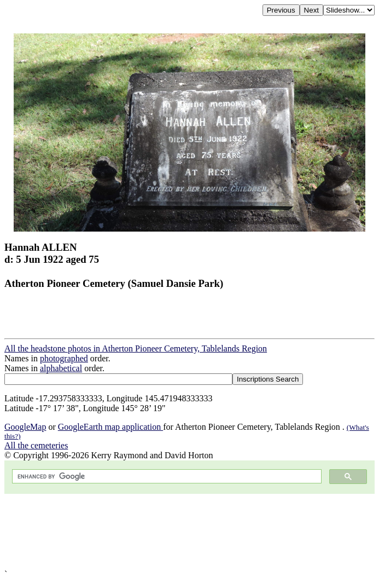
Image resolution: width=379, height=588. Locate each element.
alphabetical (61, 368)
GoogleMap (25, 427)
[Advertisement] (189, 532)
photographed (64, 358)
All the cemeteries (36, 445)
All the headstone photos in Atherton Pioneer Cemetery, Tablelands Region (136, 348)
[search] (166, 477)
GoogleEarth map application (110, 427)
